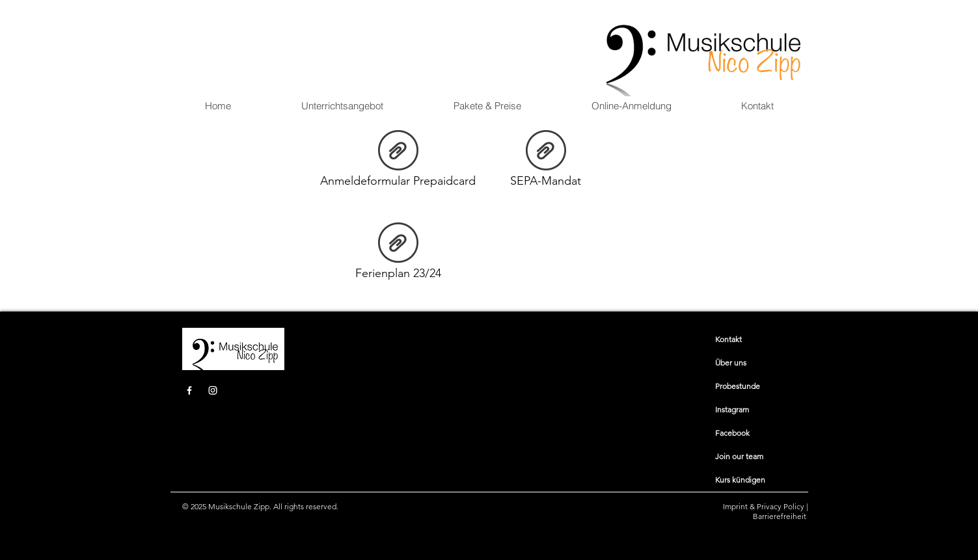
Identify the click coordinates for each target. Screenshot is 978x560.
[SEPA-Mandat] (546, 162)
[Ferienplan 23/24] (398, 254)
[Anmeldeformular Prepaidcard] (398, 162)
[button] (342, 106)
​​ (728, 339)
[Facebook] (189, 390)
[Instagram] (213, 390)
